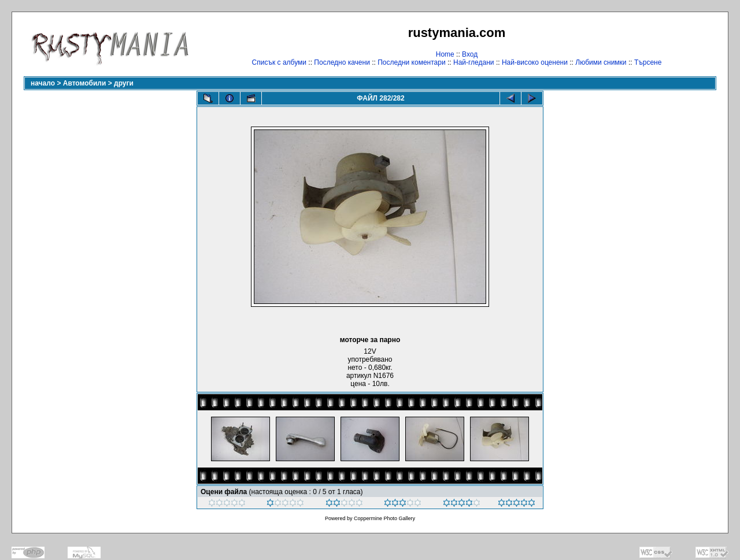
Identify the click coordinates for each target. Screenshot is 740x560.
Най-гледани (474, 62)
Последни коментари (411, 62)
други (124, 83)
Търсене (648, 62)
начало (43, 83)
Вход (470, 54)
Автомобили (85, 83)
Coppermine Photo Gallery (384, 518)
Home (445, 54)
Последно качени (342, 62)
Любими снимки (601, 62)
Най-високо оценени (535, 62)
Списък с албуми (279, 62)
